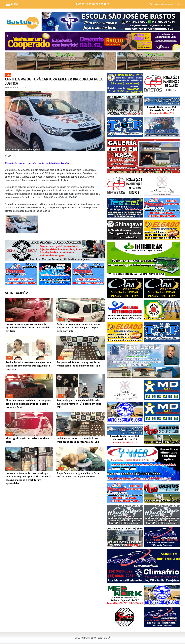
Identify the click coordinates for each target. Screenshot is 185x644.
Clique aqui (178, 4)
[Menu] (13, 4)
